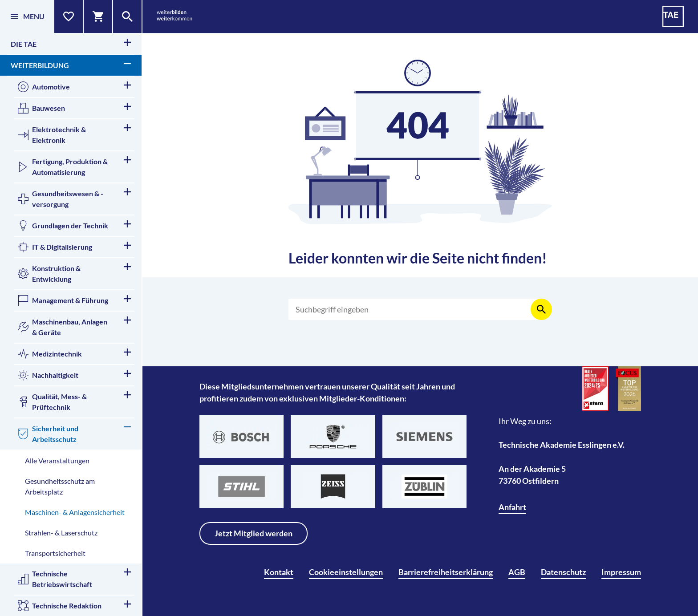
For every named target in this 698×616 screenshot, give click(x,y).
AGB (517, 572)
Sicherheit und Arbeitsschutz (74, 433)
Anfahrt (512, 507)
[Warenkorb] (98, 16)
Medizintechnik (74, 354)
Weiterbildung (71, 65)
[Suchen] (415, 309)
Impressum (621, 572)
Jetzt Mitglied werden (254, 533)
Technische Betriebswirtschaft (74, 578)
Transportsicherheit (55, 553)
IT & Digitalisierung (74, 247)
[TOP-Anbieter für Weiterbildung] (628, 389)
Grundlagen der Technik (74, 226)
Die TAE (71, 43)
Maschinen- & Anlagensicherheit (75, 512)
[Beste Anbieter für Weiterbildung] (595, 389)
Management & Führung (74, 300)
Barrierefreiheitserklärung (446, 572)
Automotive (74, 87)
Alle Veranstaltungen (57, 460)
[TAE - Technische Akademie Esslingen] (673, 16)
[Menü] (27, 16)
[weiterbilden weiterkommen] (174, 17)
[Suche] (128, 16)
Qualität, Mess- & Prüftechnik (74, 401)
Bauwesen (74, 108)
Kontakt (279, 572)
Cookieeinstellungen (346, 572)
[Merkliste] (69, 16)
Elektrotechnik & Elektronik (74, 134)
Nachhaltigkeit (74, 375)
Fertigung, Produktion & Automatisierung (74, 166)
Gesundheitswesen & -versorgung (74, 198)
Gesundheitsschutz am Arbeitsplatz (60, 486)
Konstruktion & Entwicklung (74, 273)
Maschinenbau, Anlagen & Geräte (74, 326)
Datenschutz (563, 572)
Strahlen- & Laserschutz (61, 533)
